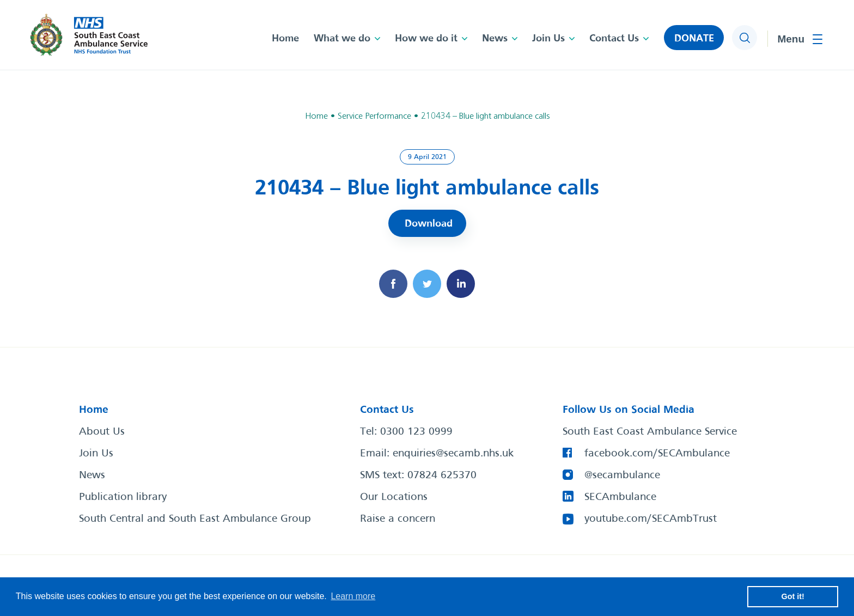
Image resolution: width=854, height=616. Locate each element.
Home (285, 39)
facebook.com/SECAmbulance (657, 454)
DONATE (694, 39)
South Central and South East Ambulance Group (195, 519)
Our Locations (394, 497)
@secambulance (622, 475)
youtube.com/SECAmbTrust (651, 519)
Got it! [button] (793, 596)
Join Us (548, 39)
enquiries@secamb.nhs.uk (453, 454)
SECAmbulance (620, 497)
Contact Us (614, 39)
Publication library (123, 497)
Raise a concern (398, 519)
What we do (342, 39)
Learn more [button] (353, 596)
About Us (102, 432)
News (495, 39)
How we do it (426, 39)
